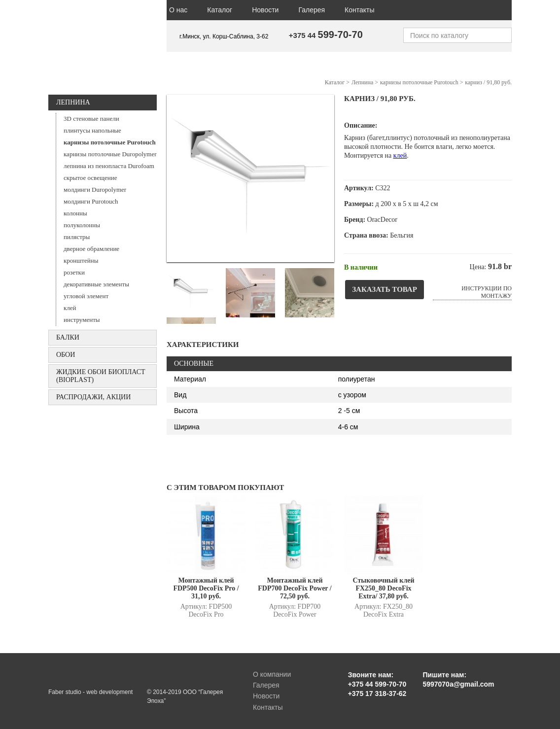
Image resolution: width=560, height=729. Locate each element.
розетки (74, 272)
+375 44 (326, 35)
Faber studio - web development (90, 692)
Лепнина (73, 102)
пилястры (77, 237)
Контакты (359, 10)
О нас (178, 10)
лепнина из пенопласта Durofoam (109, 166)
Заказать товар (385, 289)
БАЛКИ (68, 337)
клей (70, 308)
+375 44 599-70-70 (377, 684)
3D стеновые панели (91, 119)
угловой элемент (86, 296)
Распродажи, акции (93, 397)
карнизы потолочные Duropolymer (110, 154)
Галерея (312, 10)
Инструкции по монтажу (487, 292)
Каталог (220, 10)
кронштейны (81, 260)
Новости (265, 10)
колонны (75, 213)
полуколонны (82, 225)
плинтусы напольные (92, 130)
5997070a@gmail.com (458, 684)
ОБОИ (66, 355)
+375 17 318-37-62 (377, 694)
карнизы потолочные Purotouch (110, 142)
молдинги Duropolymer (95, 190)
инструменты (82, 320)
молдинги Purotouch (91, 201)
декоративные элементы (96, 284)
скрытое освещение (90, 178)
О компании (272, 674)
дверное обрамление (91, 249)
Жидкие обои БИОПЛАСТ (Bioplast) (101, 376)
